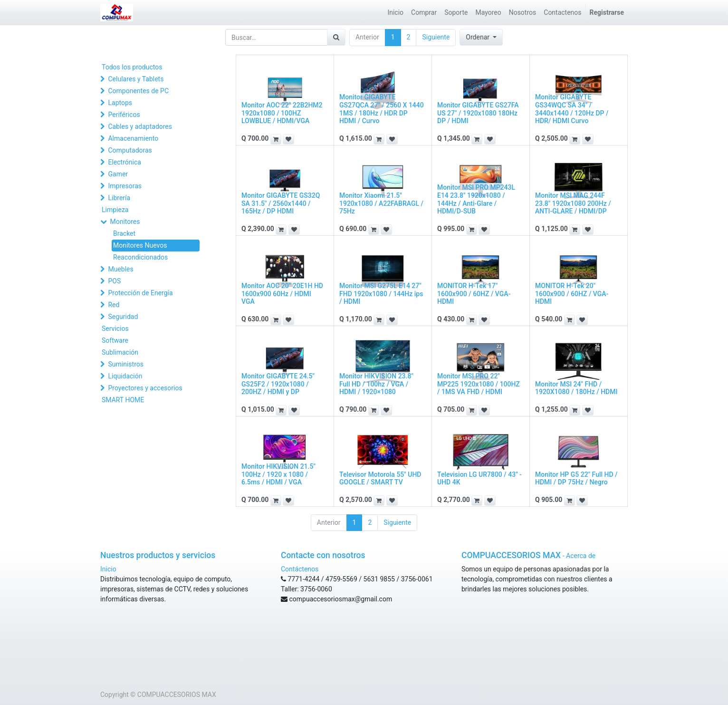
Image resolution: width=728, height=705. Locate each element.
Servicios (115, 328)
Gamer (118, 174)
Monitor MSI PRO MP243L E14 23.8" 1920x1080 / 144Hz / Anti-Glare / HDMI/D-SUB (476, 199)
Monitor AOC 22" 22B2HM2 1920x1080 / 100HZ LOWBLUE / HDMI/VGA (282, 113)
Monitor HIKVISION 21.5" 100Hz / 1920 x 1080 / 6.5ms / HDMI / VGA (278, 474)
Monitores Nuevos (140, 245)
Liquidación (125, 376)
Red (114, 305)
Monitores (125, 222)
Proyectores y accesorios (145, 388)
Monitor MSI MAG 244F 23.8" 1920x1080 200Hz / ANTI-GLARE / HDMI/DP (573, 203)
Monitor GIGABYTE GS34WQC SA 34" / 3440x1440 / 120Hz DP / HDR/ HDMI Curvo (572, 109)
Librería (119, 198)
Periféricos (124, 115)
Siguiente (436, 37)
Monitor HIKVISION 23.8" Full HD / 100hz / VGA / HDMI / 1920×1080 (376, 384)
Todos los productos (132, 67)
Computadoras (130, 150)
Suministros (125, 364)
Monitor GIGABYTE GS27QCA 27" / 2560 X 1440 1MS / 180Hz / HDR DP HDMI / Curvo (382, 109)
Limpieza (115, 210)
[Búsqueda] (336, 37)
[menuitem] (395, 13)
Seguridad (123, 317)
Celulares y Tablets (136, 79)
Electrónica (124, 162)
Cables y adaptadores (140, 126)
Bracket (124, 233)
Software (115, 340)
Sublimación (120, 352)
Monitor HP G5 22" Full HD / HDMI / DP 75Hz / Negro (576, 478)
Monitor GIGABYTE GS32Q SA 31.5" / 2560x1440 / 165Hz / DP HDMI (281, 203)
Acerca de (581, 556)
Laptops (120, 103)
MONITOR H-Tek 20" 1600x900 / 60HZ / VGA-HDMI (572, 294)
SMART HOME (123, 400)
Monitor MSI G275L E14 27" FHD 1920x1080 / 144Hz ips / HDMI (381, 294)
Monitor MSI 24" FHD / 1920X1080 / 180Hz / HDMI (576, 388)
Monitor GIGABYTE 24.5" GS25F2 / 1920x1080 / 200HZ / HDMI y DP (278, 384)
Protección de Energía (140, 293)
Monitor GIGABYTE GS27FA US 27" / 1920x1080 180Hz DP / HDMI (478, 113)
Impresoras (125, 186)
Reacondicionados (140, 257)
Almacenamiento (133, 138)
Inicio (108, 569)
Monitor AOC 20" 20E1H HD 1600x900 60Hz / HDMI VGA (282, 294)
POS (114, 281)
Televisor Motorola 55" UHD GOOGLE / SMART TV (380, 478)
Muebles (120, 269)
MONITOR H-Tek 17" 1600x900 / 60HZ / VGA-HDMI (474, 294)
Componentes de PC (138, 91)
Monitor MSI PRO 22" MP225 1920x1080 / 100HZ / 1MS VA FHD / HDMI (479, 384)
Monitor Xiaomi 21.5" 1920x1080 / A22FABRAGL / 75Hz (381, 203)
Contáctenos (300, 569)
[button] (481, 37)
